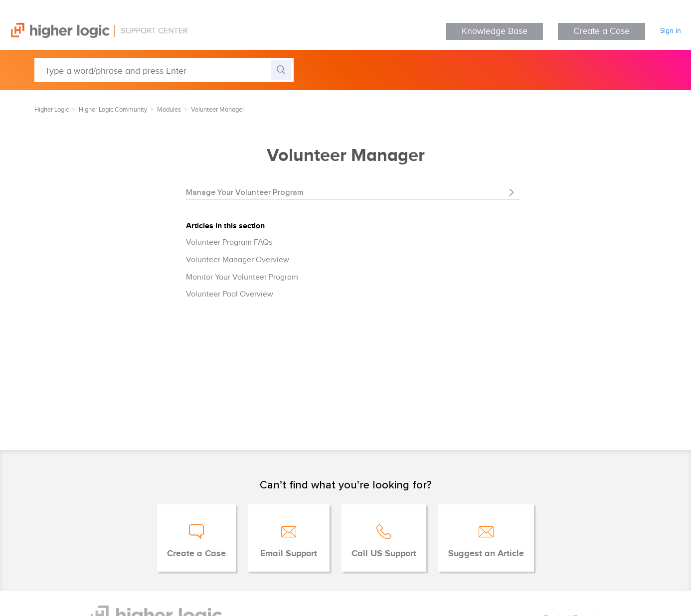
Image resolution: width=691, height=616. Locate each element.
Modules (169, 110)
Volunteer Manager (218, 110)
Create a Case (602, 31)
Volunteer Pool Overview (230, 294)
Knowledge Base (495, 31)
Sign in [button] (671, 31)
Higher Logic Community (113, 110)
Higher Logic (52, 110)
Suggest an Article (486, 554)
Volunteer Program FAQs (229, 242)
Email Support (289, 554)
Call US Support (384, 554)
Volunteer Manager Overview (238, 260)
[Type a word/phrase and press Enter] (164, 70)
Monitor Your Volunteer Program (242, 277)
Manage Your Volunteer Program (245, 192)
